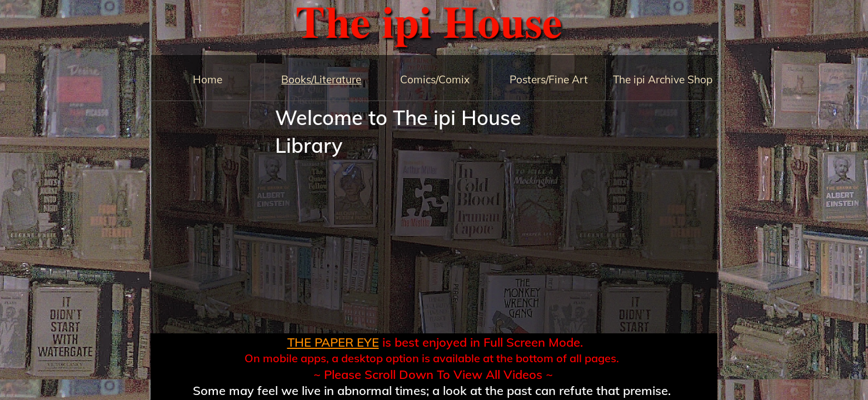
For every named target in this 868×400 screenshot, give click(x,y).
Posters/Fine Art (549, 79)
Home (208, 79)
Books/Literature (321, 79)
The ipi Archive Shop (663, 79)
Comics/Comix (435, 79)
